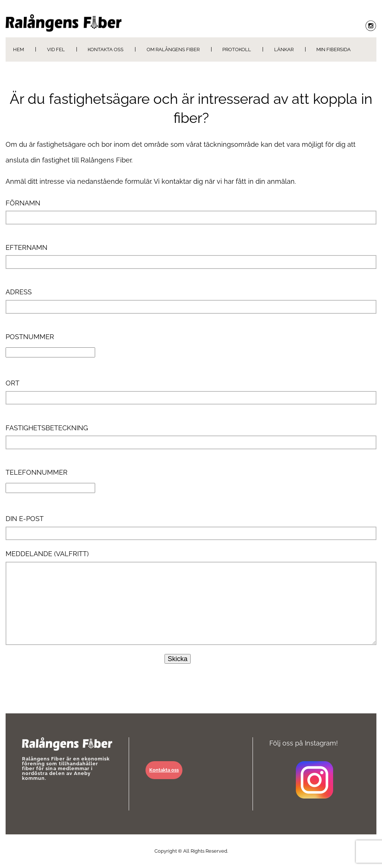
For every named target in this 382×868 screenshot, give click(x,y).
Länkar (284, 49)
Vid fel (56, 49)
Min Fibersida (334, 49)
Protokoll (237, 49)
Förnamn (191, 212)
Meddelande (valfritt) (191, 597)
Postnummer (50, 344)
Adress (191, 301)
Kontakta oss (106, 49)
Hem (18, 49)
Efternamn (191, 256)
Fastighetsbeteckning (191, 437)
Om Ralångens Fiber (173, 49)
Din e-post (191, 527)
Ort (191, 392)
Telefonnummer (50, 480)
